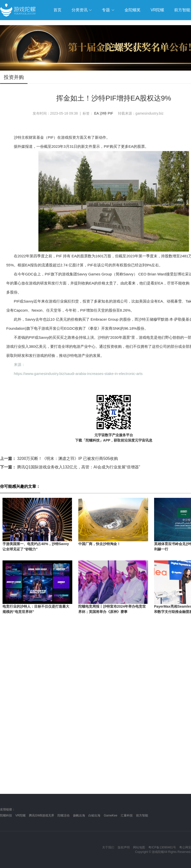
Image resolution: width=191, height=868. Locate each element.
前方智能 (142, 815)
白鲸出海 (94, 815)
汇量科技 (127, 815)
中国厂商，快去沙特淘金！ (99, 544)
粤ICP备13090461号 (162, 847)
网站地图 (139, 847)
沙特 (103, 113)
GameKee (110, 815)
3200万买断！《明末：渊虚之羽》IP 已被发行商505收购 (59, 459)
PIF (110, 113)
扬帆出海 (79, 815)
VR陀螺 (20, 815)
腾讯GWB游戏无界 (42, 815)
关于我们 (108, 847)
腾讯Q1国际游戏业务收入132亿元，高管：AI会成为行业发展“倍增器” (70, 467)
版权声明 (124, 847)
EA (96, 113)
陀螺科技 (6, 815)
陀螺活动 (63, 815)
